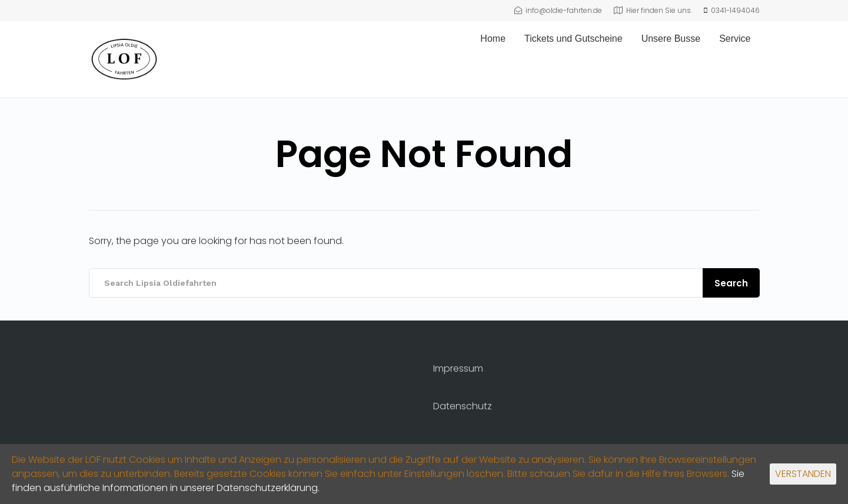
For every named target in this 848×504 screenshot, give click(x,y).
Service (735, 39)
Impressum (458, 368)
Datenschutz (463, 406)
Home (493, 39)
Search (731, 283)
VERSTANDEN (803, 474)
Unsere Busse (671, 39)
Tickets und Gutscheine (573, 39)
